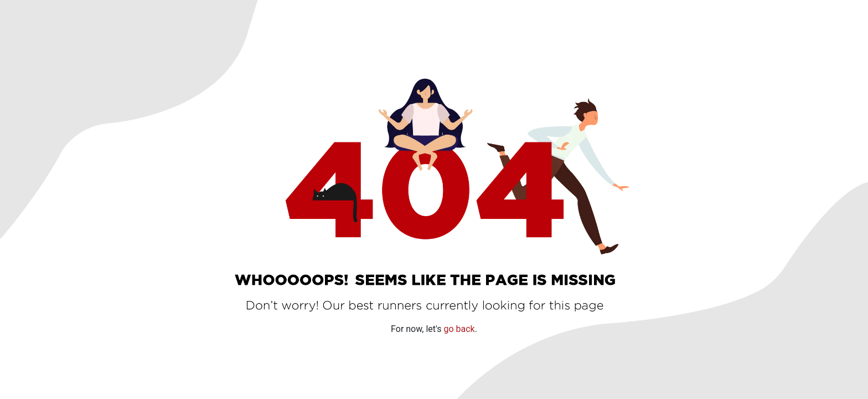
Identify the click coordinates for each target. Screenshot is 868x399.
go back (459, 328)
